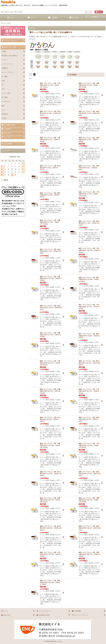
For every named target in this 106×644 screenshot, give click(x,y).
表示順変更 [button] (72, 75)
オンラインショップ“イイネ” (12, 12)
